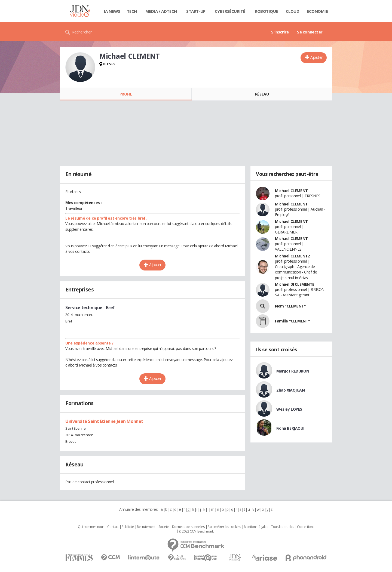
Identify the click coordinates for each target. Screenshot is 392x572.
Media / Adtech (161, 11)
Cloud (293, 11)
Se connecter (310, 32)
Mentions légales (256, 527)
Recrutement (146, 527)
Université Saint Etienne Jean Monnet (104, 421)
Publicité (128, 527)
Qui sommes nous (91, 527)
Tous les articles (283, 527)
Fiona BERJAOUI (290, 428)
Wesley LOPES (289, 409)
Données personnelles (188, 527)
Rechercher (82, 32)
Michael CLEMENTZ (293, 256)
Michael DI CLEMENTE (295, 284)
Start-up (196, 11)
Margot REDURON (293, 371)
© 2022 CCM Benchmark (196, 531)
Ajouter (316, 57)
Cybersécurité (230, 11)
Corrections (305, 527)
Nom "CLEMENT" (290, 306)
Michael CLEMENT (291, 191)
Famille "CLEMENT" (293, 321)
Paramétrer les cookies (224, 527)
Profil (126, 94)
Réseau (262, 94)
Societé (164, 527)
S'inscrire (280, 32)
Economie (317, 11)
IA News (112, 11)
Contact (113, 527)
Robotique (266, 11)
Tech (132, 11)
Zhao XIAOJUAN (291, 390)
